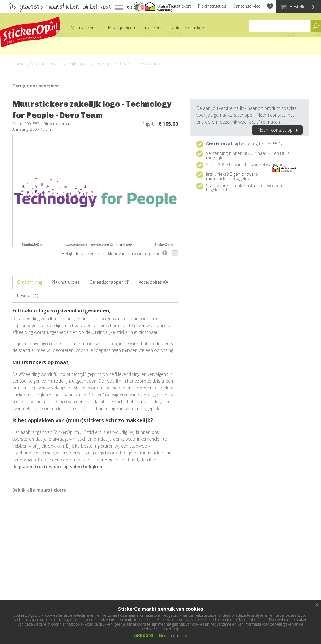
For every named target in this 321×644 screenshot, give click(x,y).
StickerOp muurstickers (30, 32)
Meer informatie (173, 636)
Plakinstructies (212, 6)
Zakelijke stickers (189, 27)
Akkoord (143, 635)
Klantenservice (246, 6)
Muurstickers (83, 27)
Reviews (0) (28, 296)
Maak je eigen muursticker (134, 27)
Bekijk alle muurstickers (39, 490)
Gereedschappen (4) (109, 282)
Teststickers (180, 6)
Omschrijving (30, 282)
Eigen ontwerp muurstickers (232, 176)
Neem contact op (279, 130)
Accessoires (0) (153, 282)
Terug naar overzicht (36, 86)
